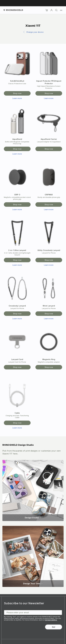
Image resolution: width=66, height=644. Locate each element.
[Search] (56, 10)
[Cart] (47, 10)
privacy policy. (51, 620)
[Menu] (61, 10)
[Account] (51, 10)
